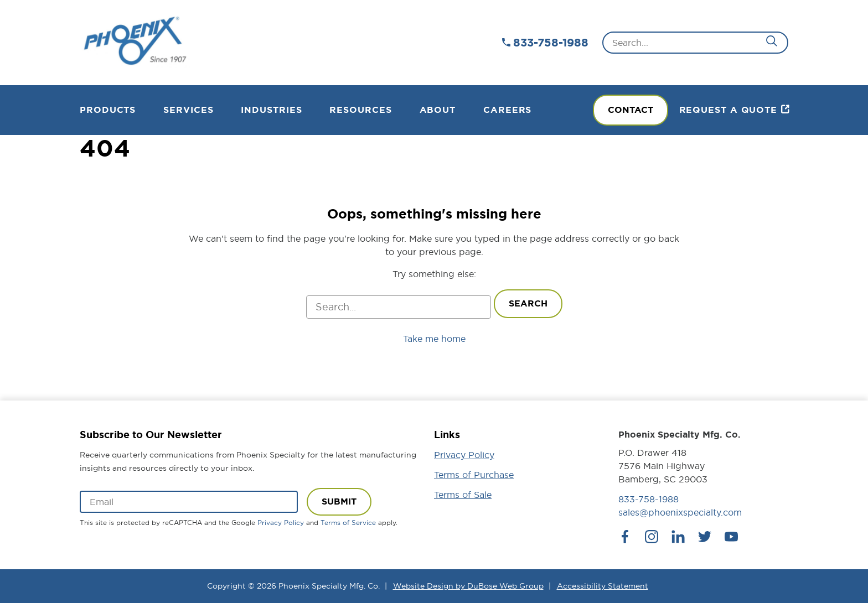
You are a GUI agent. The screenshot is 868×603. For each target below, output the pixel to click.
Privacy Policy (281, 523)
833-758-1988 (551, 43)
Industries (271, 110)
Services (188, 110)
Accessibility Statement (603, 586)
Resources (360, 110)
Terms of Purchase (474, 475)
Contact (631, 110)
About (438, 110)
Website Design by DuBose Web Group (468, 586)
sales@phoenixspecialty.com (680, 512)
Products (108, 110)
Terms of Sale (463, 495)
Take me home (434, 339)
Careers (507, 110)
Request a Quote (728, 110)
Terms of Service (348, 523)
